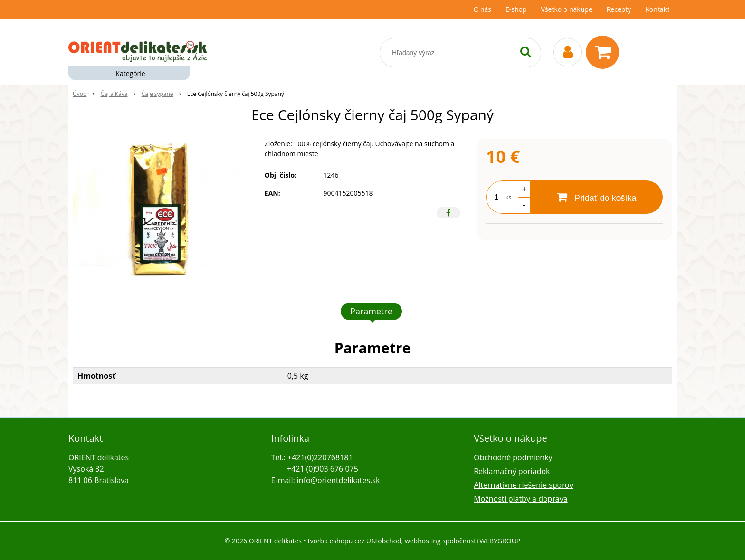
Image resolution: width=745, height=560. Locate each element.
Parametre (371, 311)
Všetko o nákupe (567, 9)
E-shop (516, 9)
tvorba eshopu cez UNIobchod (354, 541)
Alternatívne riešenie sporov (523, 485)
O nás (482, 9)
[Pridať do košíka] (597, 197)
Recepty (619, 9)
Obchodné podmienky (513, 457)
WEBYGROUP (500, 541)
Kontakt (657, 9)
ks (508, 197)
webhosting (423, 541)
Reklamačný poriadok (512, 471)
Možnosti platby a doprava (521, 499)
